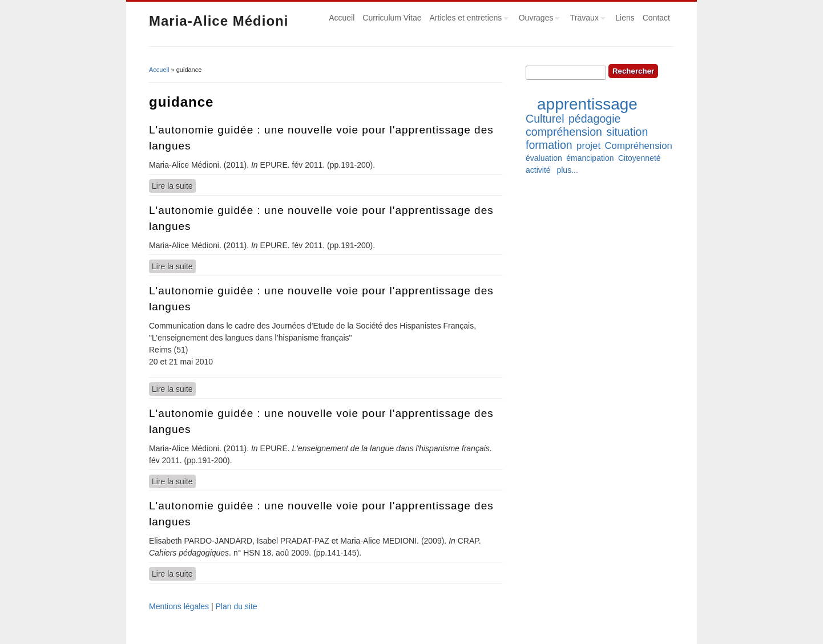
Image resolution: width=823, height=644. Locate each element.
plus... (567, 170)
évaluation (544, 158)
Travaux (586, 19)
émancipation (590, 158)
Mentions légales (179, 606)
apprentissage (587, 104)
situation (627, 132)
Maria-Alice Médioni (219, 21)
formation (549, 145)
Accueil (342, 18)
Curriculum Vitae (392, 18)
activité (538, 170)
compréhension (564, 132)
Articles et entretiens (467, 19)
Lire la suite (174, 185)
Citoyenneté (640, 158)
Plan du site (236, 606)
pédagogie (595, 119)
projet (588, 146)
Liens (625, 18)
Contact (656, 18)
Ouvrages (538, 19)
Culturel (545, 119)
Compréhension (638, 146)
